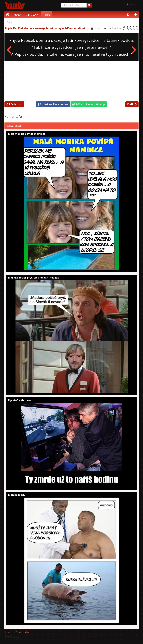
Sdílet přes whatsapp (89, 104)
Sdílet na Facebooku (53, 104)
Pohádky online (23, 632)
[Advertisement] (71, 81)
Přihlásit (132, 4)
